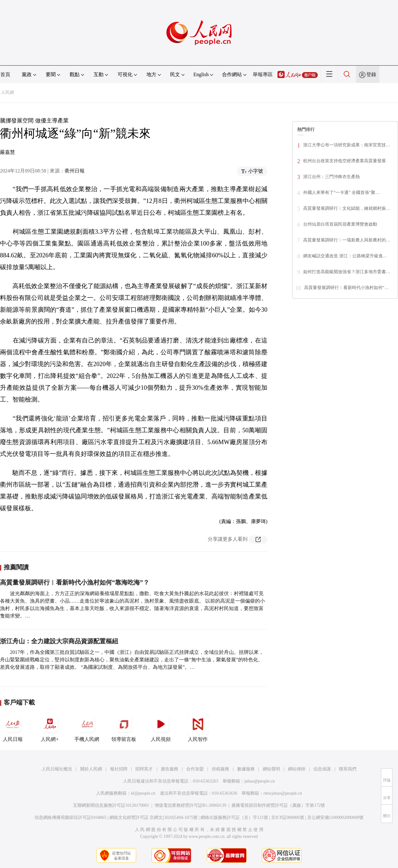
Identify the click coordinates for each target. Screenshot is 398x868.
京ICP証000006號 (288, 817)
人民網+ (50, 728)
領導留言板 (124, 728)
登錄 (371, 74)
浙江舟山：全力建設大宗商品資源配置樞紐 (59, 641)
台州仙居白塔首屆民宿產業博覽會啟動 (340, 224)
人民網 (7, 92)
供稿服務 (220, 769)
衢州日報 (75, 171)
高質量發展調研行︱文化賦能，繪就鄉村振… (347, 208)
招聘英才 (144, 769)
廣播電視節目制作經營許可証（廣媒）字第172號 (278, 805)
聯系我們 (348, 769)
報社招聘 (119, 769)
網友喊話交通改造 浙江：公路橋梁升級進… (345, 256)
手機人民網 (87, 728)
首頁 (5, 74)
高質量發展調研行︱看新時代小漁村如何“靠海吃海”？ (75, 582)
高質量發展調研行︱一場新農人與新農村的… (347, 240)
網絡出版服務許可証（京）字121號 (234, 817)
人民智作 (198, 728)
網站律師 (297, 769)
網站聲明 (271, 769)
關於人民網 (91, 769)
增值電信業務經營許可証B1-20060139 (190, 805)
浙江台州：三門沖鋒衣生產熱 (331, 177)
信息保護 (322, 769)
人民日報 (13, 728)
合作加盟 (195, 769)
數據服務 (246, 769)
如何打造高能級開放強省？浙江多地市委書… (347, 272)
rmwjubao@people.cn (283, 793)
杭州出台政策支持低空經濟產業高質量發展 (345, 161)
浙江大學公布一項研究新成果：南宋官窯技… (347, 145)
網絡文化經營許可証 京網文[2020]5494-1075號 (154, 817)
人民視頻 (161, 728)
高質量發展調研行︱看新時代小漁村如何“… (346, 288)
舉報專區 (263, 74)
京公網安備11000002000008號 (335, 817)
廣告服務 (169, 769)
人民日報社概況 (57, 769)
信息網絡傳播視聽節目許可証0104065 (70, 817)
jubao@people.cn (260, 781)
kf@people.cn (143, 793)
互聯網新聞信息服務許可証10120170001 (111, 805)
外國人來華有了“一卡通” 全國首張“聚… (341, 193)
